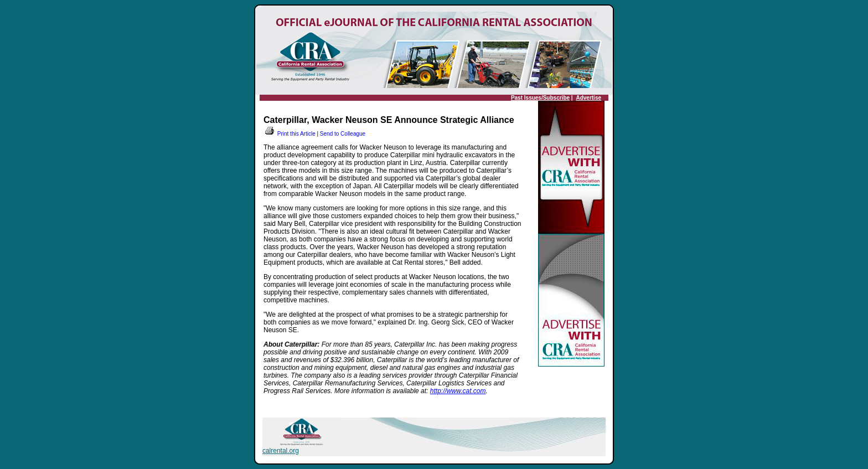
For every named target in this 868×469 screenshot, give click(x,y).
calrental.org (281, 451)
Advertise (588, 98)
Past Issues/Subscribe (540, 98)
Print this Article (290, 134)
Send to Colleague (343, 134)
